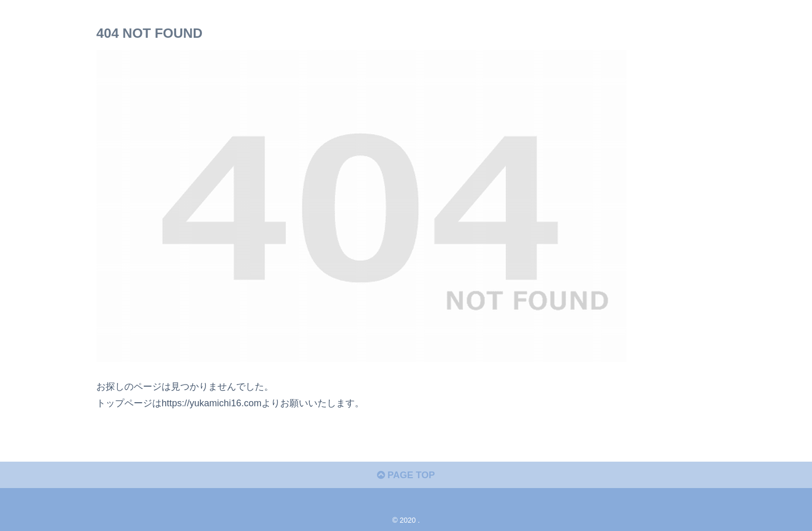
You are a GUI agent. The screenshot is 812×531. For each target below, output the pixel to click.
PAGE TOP (406, 475)
